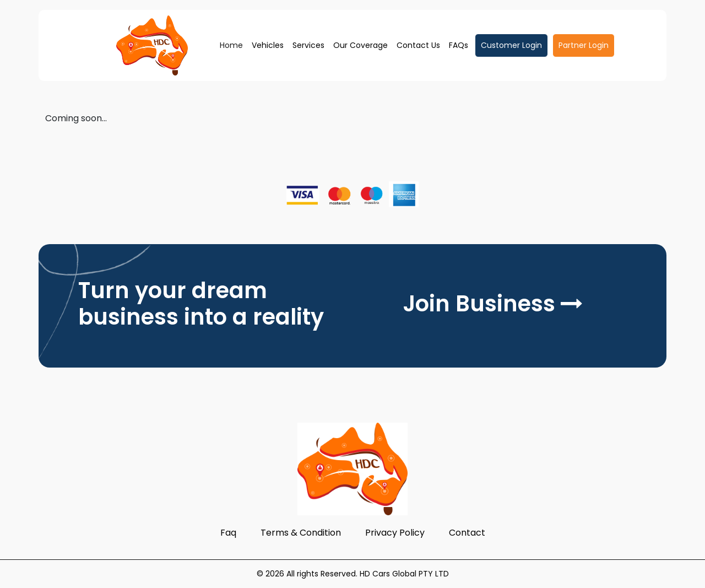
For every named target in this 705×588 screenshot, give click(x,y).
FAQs (459, 45)
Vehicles (268, 45)
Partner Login (584, 45)
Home (231, 45)
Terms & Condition (301, 533)
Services (308, 45)
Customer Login (511, 45)
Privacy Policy (395, 533)
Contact (467, 533)
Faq (228, 533)
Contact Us (418, 45)
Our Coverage (360, 45)
